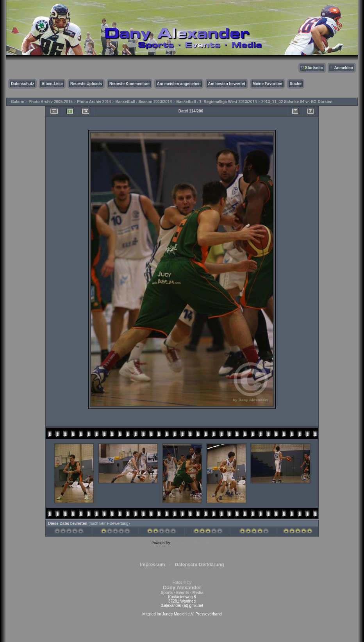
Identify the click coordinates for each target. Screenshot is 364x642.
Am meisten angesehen (179, 84)
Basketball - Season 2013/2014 (144, 102)
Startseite (314, 68)
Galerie (18, 102)
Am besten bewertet (227, 84)
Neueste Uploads (86, 84)
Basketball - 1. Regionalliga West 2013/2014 (216, 102)
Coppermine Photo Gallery (192, 543)
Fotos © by (182, 588)
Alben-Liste (52, 84)
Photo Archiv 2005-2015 (50, 102)
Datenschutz (22, 84)
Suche (296, 84)
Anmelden (344, 68)
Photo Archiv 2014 (94, 102)
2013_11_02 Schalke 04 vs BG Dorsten (297, 102)
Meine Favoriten (268, 84)
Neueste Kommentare (129, 84)
